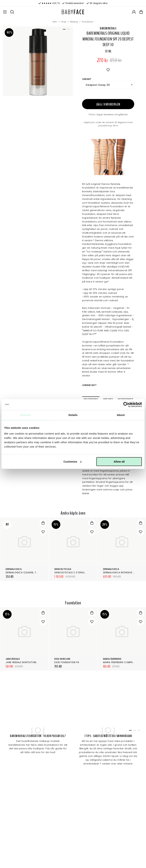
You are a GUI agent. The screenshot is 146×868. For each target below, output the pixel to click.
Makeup (74, 22)
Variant (87, 79)
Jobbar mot (89, 385)
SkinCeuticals (63, 569)
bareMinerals (108, 28)
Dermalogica (14, 569)
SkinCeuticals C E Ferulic (71, 572)
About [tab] (121, 415)
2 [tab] (68, 30)
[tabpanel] (38, 61)
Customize (72, 462)
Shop (64, 22)
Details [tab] (73, 415)
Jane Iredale (13, 659)
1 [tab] (64, 30)
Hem (55, 22)
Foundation (88, 22)
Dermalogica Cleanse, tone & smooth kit (32, 572)
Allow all (119, 462)
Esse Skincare (62, 659)
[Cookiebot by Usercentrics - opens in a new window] (126, 405)
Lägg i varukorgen (108, 104)
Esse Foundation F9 (67, 662)
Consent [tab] (25, 415)
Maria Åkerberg (112, 659)
